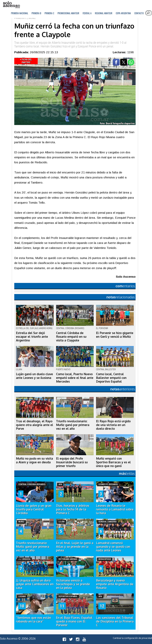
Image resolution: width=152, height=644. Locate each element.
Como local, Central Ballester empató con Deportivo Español (111, 378)
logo (11, 5)
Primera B (36, 13)
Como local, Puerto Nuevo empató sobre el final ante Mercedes (75, 378)
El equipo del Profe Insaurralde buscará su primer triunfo (72, 462)
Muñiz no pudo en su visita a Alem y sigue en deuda (34, 460)
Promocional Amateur (68, 13)
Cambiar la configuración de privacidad (132, 638)
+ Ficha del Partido (26, 61)
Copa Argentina (123, 13)
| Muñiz (31, 18)
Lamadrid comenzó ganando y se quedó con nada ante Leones (113, 547)
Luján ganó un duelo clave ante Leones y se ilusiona (34, 376)
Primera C (49, 13)
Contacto (139, 13)
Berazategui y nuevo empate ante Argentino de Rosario (115, 584)
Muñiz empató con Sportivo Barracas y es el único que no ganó (113, 462)
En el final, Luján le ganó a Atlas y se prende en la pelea (75, 547)
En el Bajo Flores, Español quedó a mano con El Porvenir (74, 621)
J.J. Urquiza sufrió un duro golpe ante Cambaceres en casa (35, 584)
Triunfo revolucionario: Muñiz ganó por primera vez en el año (73, 425)
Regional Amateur (104, 13)
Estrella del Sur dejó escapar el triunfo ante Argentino (32, 337)
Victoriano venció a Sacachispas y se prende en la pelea (73, 584)
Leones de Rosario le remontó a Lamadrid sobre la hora (115, 509)
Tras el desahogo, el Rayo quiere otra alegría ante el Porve (35, 425)
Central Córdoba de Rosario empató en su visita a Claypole (71, 337)
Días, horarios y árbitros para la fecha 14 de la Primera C (73, 509)
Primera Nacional (20, 13)
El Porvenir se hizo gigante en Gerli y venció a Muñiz (115, 335)
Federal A (87, 13)
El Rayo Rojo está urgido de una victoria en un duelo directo (113, 425)
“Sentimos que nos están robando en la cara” (33, 620)
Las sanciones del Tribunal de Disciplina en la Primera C (115, 621)
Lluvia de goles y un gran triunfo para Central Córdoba (34, 509)
